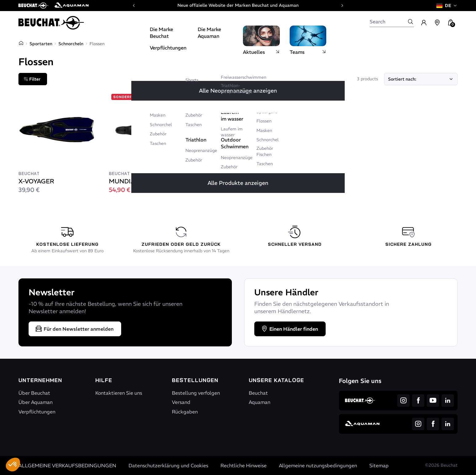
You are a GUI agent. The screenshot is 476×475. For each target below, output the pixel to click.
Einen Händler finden (289, 329)
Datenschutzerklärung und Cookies (168, 465)
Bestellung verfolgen (196, 393)
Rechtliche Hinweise (244, 465)
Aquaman (260, 402)
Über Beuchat (34, 393)
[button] (13, 465)
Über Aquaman (36, 402)
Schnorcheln (71, 44)
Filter (32, 79)
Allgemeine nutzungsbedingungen (318, 465)
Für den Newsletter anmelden (74, 329)
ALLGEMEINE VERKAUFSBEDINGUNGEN (67, 465)
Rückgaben (185, 412)
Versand (181, 402)
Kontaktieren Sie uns (119, 393)
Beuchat (258, 393)
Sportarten (41, 44)
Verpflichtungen (37, 412)
